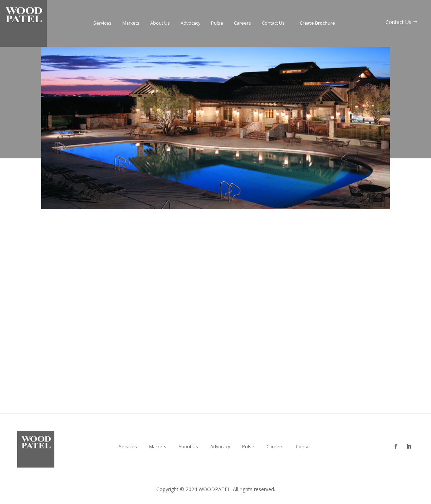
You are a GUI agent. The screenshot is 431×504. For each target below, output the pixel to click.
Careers (243, 23)
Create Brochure (315, 23)
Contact (304, 447)
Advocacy (190, 23)
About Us (160, 23)
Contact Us (273, 23)
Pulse (217, 23)
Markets (131, 23)
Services (102, 23)
